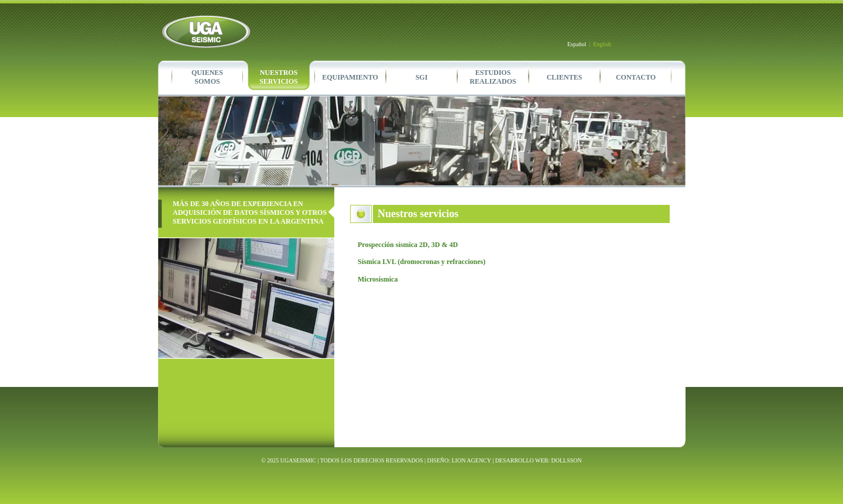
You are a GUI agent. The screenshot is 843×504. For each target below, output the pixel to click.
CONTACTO (636, 77)
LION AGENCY (472, 460)
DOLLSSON (567, 460)
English (602, 44)
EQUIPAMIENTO (350, 77)
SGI (422, 77)
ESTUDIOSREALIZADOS (493, 77)
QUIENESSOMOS (207, 77)
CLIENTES (565, 77)
